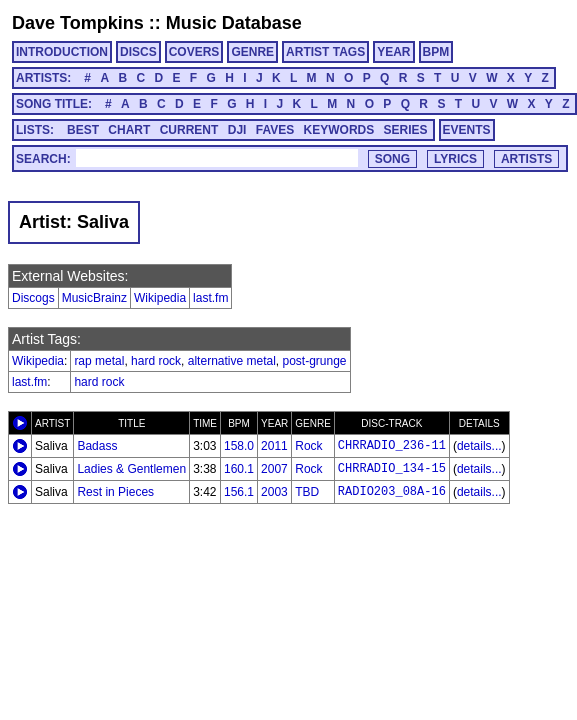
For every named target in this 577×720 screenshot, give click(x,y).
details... (479, 446)
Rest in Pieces (115, 492)
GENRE (252, 52)
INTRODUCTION (62, 52)
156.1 (239, 492)
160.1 (239, 469)
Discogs (33, 298)
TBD (307, 492)
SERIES (406, 130)
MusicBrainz (94, 298)
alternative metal (232, 361)
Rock (308, 446)
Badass (97, 446)
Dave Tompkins (78, 23)
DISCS (138, 52)
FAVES (275, 130)
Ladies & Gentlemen (131, 469)
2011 (274, 446)
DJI (237, 130)
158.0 (239, 446)
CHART (129, 130)
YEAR (393, 52)
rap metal (99, 361)
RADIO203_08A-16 (392, 492)
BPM (436, 52)
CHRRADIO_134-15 (392, 469)
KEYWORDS (339, 130)
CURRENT (189, 130)
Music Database (234, 23)
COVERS (194, 52)
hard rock (156, 361)
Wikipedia (160, 298)
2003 (274, 492)
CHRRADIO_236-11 (392, 446)
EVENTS (467, 130)
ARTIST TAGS (325, 52)
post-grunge (315, 361)
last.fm (210, 298)
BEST (83, 130)
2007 (274, 469)
